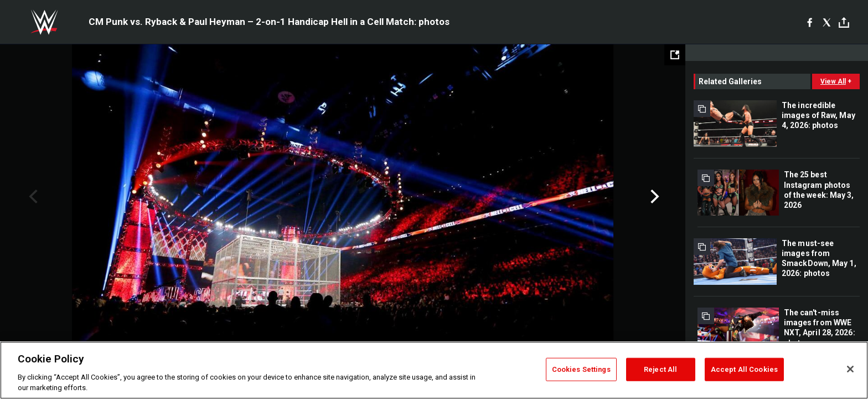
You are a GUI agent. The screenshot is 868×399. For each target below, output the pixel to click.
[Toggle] (844, 22)
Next (653, 197)
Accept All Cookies (744, 369)
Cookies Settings (581, 369)
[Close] (850, 369)
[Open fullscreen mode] (675, 55)
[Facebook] (810, 22)
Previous (32, 197)
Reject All (660, 369)
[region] (434, 370)
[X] (827, 22)
